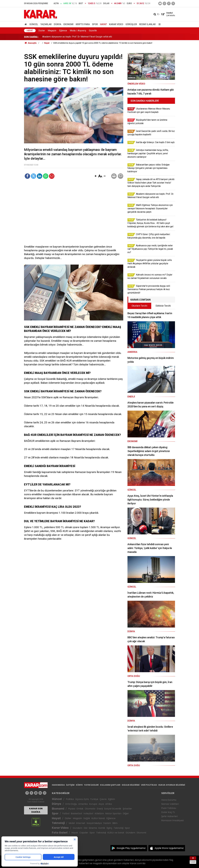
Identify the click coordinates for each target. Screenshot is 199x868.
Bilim (115, 823)
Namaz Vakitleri (170, 804)
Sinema (93, 828)
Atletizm (99, 813)
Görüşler (131, 24)
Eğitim (111, 799)
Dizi (86, 828)
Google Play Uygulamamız (131, 848)
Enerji (100, 809)
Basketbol (76, 813)
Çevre (103, 799)
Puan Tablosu (169, 808)
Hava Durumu (169, 800)
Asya (101, 804)
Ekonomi (68, 24)
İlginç (109, 828)
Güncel (34, 24)
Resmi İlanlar (147, 24)
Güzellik (93, 31)
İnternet (81, 823)
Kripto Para (83, 24)
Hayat (103, 24)
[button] (96, 176)
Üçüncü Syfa (82, 799)
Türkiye (94, 799)
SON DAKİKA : (31, 37)
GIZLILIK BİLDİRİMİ (131, 785)
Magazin (52, 31)
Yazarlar (46, 24)
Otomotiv (90, 809)
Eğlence (63, 31)
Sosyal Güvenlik (113, 809)
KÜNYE (79, 785)
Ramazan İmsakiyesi (172, 820)
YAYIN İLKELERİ (91, 785)
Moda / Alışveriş (78, 31)
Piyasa (72, 809)
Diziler (42, 31)
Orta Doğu (71, 804)
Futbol (66, 813)
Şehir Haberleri (169, 816)
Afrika (109, 804)
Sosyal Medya (94, 823)
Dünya (58, 24)
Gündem (77, 828)
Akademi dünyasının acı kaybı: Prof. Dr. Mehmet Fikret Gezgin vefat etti (77, 37)
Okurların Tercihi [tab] (139, 306)
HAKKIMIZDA (58, 785)
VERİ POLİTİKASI (149, 785)
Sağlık (87, 818)
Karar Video (116, 24)
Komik (102, 828)
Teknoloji (58, 823)
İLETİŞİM (70, 785)
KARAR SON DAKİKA (36, 810)
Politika (70, 799)
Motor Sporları (113, 813)
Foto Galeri (60, 833)
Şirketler (127, 809)
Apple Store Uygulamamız (169, 848)
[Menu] (159, 24)
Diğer (126, 813)
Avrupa (93, 804)
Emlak (80, 809)
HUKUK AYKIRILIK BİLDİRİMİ (172, 785)
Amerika (83, 804)
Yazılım (107, 823)
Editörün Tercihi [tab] (163, 306)
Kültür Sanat (98, 818)
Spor (95, 24)
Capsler (84, 833)
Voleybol (88, 813)
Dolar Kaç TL (168, 812)
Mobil (72, 823)
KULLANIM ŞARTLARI (110, 785)
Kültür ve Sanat (116, 833)
